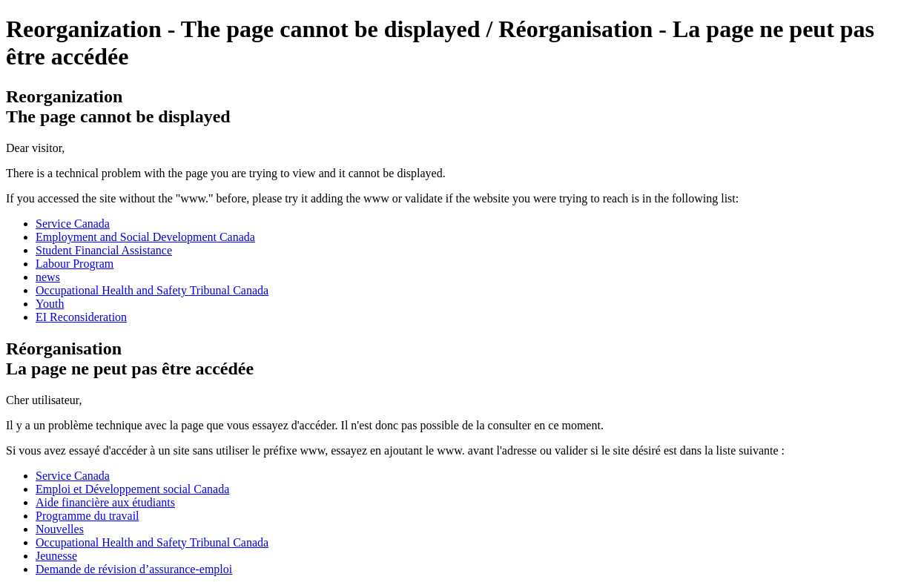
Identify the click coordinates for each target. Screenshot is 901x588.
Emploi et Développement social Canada (132, 489)
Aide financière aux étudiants (105, 502)
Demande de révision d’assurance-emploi (134, 569)
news (48, 277)
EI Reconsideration (81, 317)
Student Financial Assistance (104, 250)
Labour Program (75, 264)
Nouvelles (60, 529)
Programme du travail (88, 516)
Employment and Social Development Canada (145, 237)
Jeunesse (56, 556)
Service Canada (73, 224)
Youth (50, 304)
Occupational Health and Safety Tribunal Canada (152, 290)
